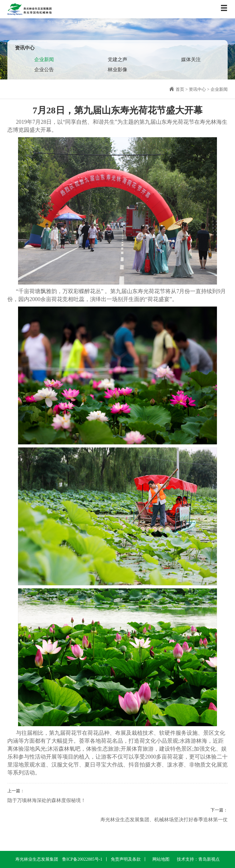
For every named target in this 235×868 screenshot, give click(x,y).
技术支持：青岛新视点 (198, 859)
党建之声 (117, 59)
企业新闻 (44, 59)
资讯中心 (197, 89)
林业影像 (117, 70)
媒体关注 (191, 59)
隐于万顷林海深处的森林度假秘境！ (47, 800)
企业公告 (44, 70)
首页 (180, 89)
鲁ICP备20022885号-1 (82, 859)
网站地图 (161, 859)
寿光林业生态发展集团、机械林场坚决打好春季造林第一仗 (164, 820)
